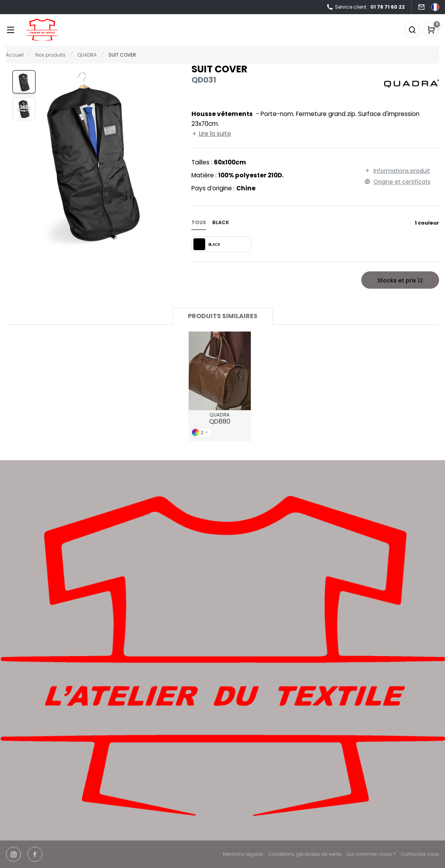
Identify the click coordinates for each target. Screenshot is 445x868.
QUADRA (220, 419)
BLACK (207, 244)
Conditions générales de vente (305, 854)
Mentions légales (243, 854)
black (221, 222)
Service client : (366, 7)
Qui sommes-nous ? (371, 854)
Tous (199, 222)
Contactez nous (420, 854)
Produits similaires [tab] (223, 316)
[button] (24, 82)
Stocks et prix (400, 280)
